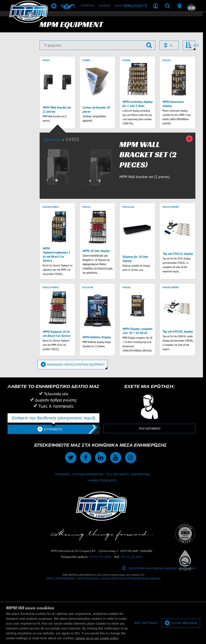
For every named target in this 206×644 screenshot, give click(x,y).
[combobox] (169, 104)
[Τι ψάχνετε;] (97, 104)
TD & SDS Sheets (117, 533)
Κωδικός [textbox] (172, 104)
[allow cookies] (181, 623)
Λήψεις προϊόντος (102, 539)
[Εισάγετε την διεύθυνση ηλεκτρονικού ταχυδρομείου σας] (53, 476)
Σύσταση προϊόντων (88, 533)
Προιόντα (62, 533)
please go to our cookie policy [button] (97, 638)
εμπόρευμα (141, 533)
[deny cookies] (146, 623)
